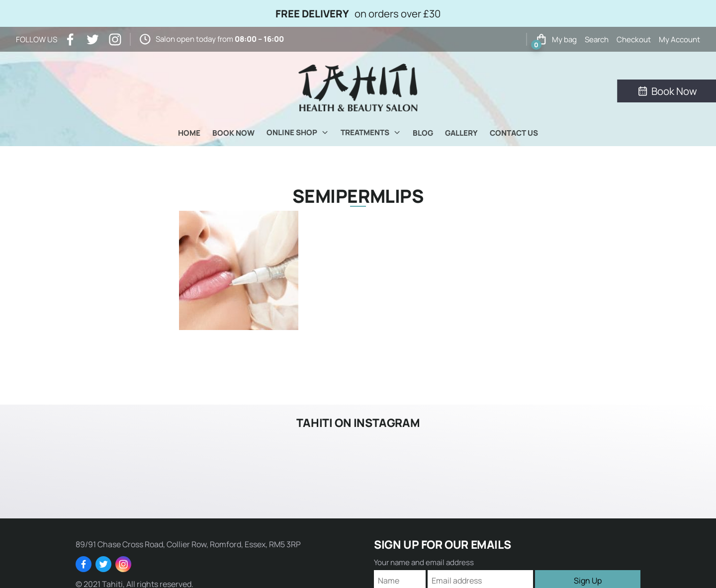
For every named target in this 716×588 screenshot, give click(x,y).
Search (597, 40)
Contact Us (514, 133)
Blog (423, 133)
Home (189, 133)
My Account (679, 40)
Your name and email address (424, 562)
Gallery (461, 133)
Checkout (634, 40)
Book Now (233, 133)
